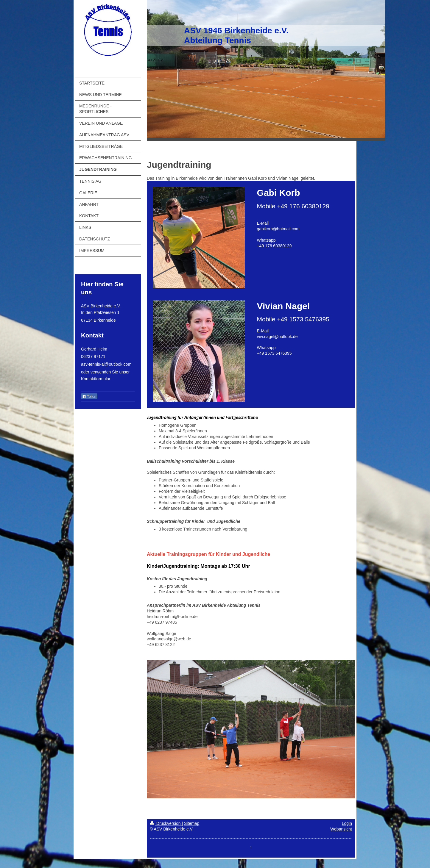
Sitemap (192, 823)
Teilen (89, 397)
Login (347, 823)
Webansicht (341, 829)
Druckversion (166, 823)
